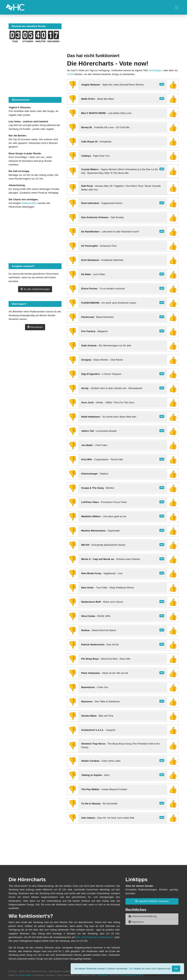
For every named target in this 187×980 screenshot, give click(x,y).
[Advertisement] (123, 38)
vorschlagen (155, 70)
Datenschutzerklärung (143, 916)
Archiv (70, 74)
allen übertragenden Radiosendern (95, 937)
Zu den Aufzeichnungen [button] (35, 289)
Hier (131, 968)
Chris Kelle (25, 975)
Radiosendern (29, 203)
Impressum (136, 922)
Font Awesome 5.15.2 (131, 975)
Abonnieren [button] (35, 327)
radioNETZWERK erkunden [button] (152, 901)
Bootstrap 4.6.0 (106, 975)
